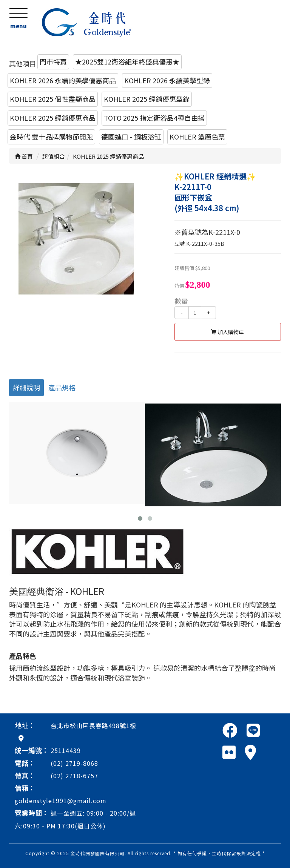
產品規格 (62, 387)
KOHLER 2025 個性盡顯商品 (53, 99)
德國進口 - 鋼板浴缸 (131, 136)
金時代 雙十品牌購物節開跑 (51, 136)
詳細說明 (26, 387)
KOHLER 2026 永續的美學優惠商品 (63, 80)
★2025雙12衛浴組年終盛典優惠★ (127, 61)
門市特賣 (53, 61)
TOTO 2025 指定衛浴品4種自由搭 (154, 118)
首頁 (24, 156)
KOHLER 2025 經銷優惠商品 (53, 118)
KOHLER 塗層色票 (197, 136)
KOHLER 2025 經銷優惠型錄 (147, 99)
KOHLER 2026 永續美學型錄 (167, 80)
